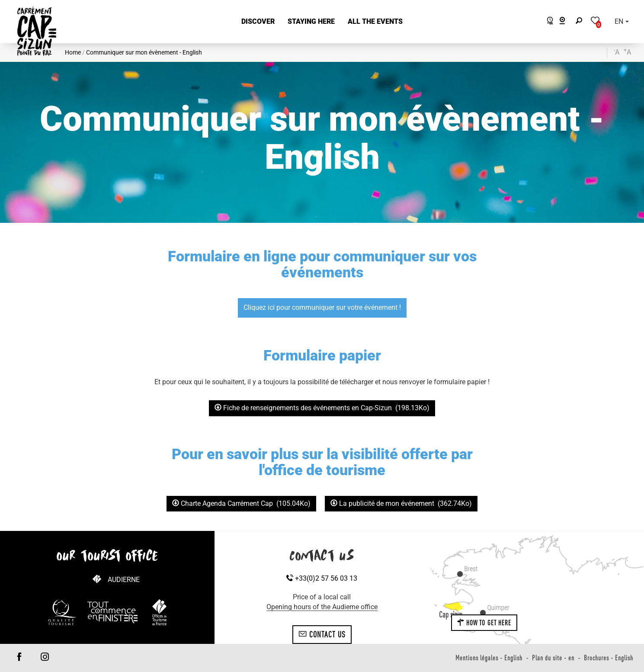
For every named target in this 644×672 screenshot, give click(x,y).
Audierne (124, 580)
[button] (258, 22)
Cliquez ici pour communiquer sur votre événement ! (322, 307)
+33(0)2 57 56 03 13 (322, 578)
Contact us (322, 634)
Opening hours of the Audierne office (322, 607)
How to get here (484, 623)
